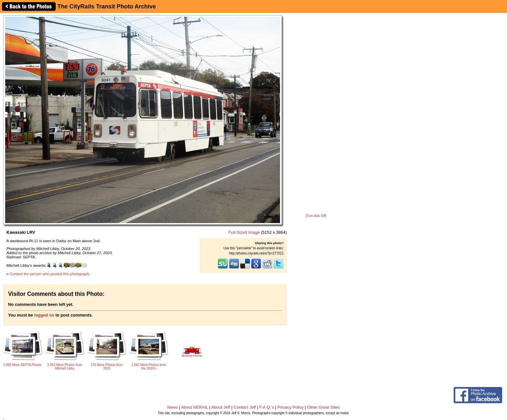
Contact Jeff (245, 407)
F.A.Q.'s (267, 407)
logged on (44, 315)
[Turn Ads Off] (316, 216)
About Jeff (221, 407)
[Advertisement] (316, 114)
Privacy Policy (291, 407)
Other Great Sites (324, 407)
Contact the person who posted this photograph (49, 274)
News (173, 407)
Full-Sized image (244, 232)
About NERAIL (195, 407)
